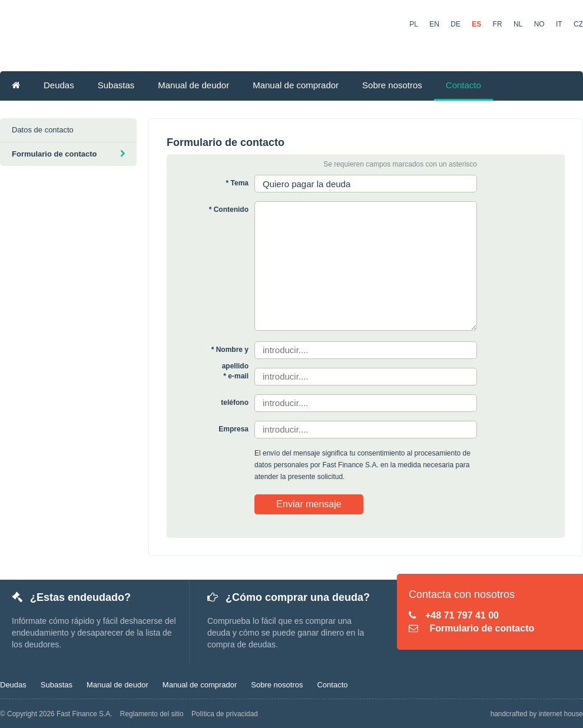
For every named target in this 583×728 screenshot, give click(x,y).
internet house (561, 714)
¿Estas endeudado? (71, 597)
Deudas (59, 85)
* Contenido (229, 210)
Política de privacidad (225, 714)
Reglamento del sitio (152, 714)
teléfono (235, 403)
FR (498, 24)
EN (434, 24)
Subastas (116, 85)
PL (414, 24)
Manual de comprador (296, 85)
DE (456, 24)
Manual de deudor (193, 85)
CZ (578, 24)
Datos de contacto (43, 130)
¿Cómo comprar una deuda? (289, 597)
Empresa (233, 429)
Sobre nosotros (392, 85)
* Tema (237, 183)
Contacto (463, 85)
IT (559, 24)
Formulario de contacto (68, 154)
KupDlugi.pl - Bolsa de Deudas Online (192, 37)
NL (518, 24)
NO (539, 24)
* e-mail (236, 376)
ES (476, 24)
